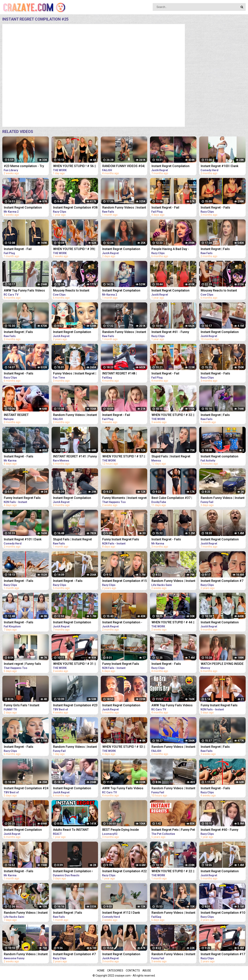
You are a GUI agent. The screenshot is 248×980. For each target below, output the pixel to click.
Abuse (147, 971)
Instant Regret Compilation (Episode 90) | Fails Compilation (23, 830)
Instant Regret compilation (220, 456)
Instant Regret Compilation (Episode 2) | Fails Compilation (124, 291)
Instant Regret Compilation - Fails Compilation (122, 623)
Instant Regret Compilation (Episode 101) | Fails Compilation (121, 706)
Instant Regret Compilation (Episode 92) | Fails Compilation (72, 789)
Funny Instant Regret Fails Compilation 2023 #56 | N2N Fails (122, 664)
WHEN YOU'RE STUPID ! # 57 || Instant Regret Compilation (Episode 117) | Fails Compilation (124, 457)
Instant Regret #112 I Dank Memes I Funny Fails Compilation (121, 913)
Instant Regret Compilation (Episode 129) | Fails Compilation (121, 955)
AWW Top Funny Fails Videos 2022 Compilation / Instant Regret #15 (123, 789)
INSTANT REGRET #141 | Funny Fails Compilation (75, 457)
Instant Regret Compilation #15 (124, 581)
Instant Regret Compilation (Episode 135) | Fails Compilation (121, 249)
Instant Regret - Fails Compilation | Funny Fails (219, 208)
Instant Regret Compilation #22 (124, 871)
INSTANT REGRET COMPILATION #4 (16, 415)
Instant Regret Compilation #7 (222, 581)
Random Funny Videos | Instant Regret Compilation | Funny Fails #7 (173, 955)
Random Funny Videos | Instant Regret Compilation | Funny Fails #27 (75, 747)
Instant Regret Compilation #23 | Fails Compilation (75, 706)
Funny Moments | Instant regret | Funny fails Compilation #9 (124, 498)
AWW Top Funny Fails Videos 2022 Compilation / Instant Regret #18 (24, 291)
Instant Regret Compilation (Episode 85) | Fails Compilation (220, 540)
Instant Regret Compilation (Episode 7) (72, 332)
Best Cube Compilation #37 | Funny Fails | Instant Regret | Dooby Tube (172, 498)
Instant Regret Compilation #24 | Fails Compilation (26, 789)
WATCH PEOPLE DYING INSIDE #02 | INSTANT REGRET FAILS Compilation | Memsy (222, 664)
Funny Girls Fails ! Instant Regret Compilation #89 (22, 706)
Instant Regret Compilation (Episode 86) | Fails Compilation (72, 623)
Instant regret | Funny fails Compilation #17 (22, 664)
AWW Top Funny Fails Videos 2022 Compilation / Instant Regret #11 (172, 706)
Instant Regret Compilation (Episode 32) (170, 291)
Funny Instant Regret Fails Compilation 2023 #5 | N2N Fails (121, 540)
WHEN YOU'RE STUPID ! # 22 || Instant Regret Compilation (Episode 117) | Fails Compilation (173, 872)
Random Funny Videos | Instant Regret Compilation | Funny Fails (124, 208)
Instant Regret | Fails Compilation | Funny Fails (219, 249)
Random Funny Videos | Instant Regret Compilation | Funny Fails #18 (26, 913)
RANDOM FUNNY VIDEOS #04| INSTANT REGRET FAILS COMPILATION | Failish (124, 166)
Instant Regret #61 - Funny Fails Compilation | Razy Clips (173, 332)
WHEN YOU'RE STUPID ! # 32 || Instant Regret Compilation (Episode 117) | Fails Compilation (173, 415)
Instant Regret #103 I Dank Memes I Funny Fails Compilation (220, 166)
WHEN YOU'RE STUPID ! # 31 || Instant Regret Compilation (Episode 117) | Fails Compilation (74, 664)
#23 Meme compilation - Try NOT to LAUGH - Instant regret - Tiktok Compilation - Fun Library (26, 166)
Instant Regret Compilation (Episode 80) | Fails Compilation (170, 166)
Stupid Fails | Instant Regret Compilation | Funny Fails (171, 457)
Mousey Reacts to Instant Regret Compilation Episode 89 (75, 291)
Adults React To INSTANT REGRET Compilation (71, 830)
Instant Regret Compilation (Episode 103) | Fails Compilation (220, 872)
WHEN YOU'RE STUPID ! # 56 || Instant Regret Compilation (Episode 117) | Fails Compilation (74, 166)
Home (101, 971)
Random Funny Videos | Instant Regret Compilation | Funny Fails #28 (173, 789)
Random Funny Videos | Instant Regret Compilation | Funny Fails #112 (26, 955)
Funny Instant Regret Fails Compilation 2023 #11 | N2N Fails (24, 498)
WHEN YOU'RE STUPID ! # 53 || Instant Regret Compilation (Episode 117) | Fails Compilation (124, 747)
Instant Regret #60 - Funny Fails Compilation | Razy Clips (222, 830)
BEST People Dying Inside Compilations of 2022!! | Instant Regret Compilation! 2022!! (124, 830)
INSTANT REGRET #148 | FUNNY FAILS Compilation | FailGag (121, 374)
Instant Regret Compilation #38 (75, 207)
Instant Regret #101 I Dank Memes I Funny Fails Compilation (23, 540)
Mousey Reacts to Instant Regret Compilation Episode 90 (223, 291)
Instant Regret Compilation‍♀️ (73, 871)
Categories (115, 971)
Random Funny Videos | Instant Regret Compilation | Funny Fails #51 (173, 581)
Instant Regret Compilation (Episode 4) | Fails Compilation (26, 208)
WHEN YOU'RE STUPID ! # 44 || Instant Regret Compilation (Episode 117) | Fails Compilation (173, 623)
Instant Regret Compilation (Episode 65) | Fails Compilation (220, 623)
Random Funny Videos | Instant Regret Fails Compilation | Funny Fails (75, 415)
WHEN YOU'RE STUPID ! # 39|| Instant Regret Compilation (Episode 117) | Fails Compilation (74, 249)
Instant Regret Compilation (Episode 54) (220, 332)
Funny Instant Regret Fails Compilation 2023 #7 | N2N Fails (220, 706)
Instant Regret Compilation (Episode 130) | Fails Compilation (72, 498)
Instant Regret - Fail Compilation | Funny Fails (169, 208)
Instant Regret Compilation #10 (223, 913)
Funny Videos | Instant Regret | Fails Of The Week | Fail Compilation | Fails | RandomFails (75, 374)
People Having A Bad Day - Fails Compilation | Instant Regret (170, 249)
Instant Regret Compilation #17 (223, 954)
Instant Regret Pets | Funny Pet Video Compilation (173, 830)
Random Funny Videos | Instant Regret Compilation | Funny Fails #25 (223, 498)
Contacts (133, 971)
